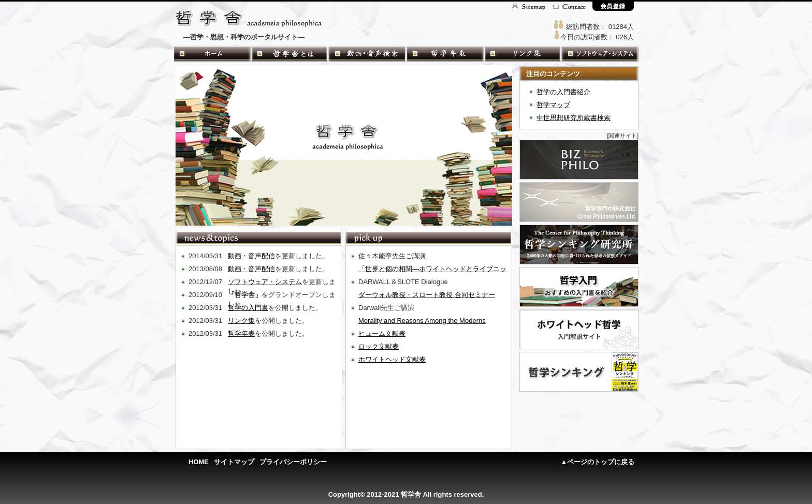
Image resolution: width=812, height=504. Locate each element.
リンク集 (241, 321)
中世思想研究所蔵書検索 (574, 118)
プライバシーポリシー (293, 462)
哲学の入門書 (248, 308)
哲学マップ (553, 105)
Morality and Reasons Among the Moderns (422, 321)
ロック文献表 (379, 346)
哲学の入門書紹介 (563, 92)
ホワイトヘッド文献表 (392, 359)
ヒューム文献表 (382, 333)
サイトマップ (234, 462)
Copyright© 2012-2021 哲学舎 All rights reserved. (406, 494)
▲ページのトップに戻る (598, 462)
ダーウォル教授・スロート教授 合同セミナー (427, 295)
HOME (199, 462)
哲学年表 (241, 333)
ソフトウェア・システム (265, 282)
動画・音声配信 (251, 256)
